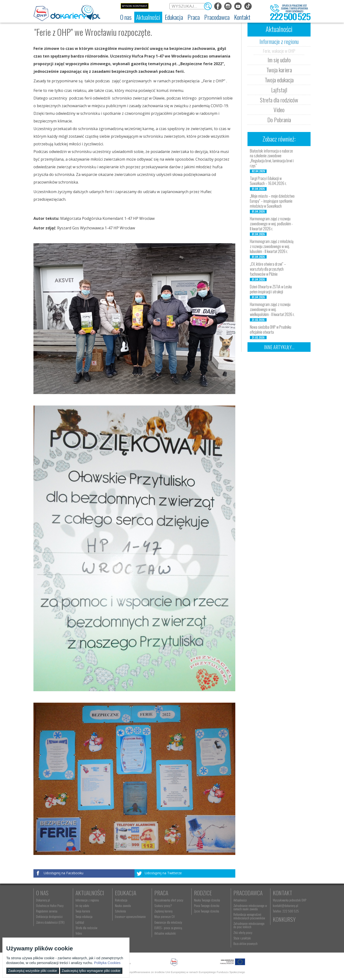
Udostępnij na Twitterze (163, 873)
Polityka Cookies (107, 963)
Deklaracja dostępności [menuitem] (49, 917)
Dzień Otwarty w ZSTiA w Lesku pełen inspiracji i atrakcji (271, 289)
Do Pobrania (279, 120)
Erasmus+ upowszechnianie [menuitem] (130, 917)
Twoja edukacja (279, 80)
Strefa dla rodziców (279, 100)
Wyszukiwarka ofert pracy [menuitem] (169, 900)
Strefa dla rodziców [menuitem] (86, 928)
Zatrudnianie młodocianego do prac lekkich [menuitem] (249, 925)
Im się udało (279, 60)
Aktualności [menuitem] (240, 900)
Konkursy (284, 919)
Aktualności (90, 893)
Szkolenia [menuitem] (120, 911)
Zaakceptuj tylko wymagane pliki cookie (91, 971)
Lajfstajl (279, 90)
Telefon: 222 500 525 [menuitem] (286, 911)
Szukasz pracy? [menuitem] (163, 906)
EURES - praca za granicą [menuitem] (168, 928)
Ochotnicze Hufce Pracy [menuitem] (50, 906)
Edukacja (126, 893)
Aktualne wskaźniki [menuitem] (165, 933)
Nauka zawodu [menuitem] (123, 906)
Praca (161, 893)
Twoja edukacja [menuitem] (84, 917)
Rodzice (203, 893)
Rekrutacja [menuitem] (121, 900)
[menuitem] (126, 17)
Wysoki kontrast (135, 6)
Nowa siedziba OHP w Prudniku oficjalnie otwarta (271, 329)
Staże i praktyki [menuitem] (242, 938)
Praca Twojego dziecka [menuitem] (207, 906)
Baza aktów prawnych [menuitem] (245, 943)
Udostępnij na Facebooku (64, 873)
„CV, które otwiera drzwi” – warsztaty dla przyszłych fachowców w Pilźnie (268, 269)
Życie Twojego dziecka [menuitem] (207, 911)
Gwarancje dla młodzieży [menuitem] (168, 922)
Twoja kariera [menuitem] (83, 911)
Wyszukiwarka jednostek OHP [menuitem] (290, 900)
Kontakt (282, 893)
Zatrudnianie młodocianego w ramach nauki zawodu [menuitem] (250, 907)
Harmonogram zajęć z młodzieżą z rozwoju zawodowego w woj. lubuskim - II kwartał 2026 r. (272, 246)
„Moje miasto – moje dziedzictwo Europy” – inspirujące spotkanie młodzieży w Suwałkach (272, 201)
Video (279, 110)
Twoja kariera (279, 70)
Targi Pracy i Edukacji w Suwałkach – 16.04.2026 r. (268, 181)
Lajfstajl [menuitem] (80, 922)
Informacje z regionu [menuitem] (87, 900)
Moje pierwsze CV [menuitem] (164, 917)
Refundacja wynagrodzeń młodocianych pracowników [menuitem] (249, 916)
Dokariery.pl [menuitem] (43, 900)
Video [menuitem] (79, 933)
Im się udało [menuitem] (82, 906)
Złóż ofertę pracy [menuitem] (243, 933)
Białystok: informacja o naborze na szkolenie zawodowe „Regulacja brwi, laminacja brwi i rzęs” (272, 158)
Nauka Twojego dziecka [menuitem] (207, 900)
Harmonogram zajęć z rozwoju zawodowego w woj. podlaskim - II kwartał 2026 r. (271, 224)
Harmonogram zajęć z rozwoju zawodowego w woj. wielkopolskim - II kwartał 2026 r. (272, 309)
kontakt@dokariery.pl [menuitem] (285, 906)
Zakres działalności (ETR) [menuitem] (50, 922)
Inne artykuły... (279, 347)
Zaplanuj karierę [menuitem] (163, 911)
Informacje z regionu (279, 41)
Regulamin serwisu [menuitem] (47, 911)
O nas (42, 893)
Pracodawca (248, 893)
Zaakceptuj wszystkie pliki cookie (33, 971)
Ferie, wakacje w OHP (279, 51)
